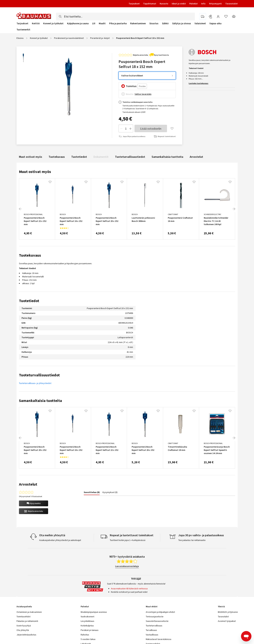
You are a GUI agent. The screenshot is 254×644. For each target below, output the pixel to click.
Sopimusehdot (153, 620)
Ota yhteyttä (23, 607)
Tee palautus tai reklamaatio (192, 517)
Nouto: (130, 94)
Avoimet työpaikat (227, 598)
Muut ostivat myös (31, 157)
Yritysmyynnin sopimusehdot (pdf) (162, 625)
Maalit (102, 23)
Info (203, 4)
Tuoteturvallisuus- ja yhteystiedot (35, 383)
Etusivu (20, 38)
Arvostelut (196, 157)
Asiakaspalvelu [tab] (24, 583)
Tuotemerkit (23, 30)
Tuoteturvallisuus (154, 602)
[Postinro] (142, 86)
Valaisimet (200, 23)
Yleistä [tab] (221, 583)
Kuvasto (164, 4)
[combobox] (125, 17)
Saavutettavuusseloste (157, 598)
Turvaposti (86, 629)
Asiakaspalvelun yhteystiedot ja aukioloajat (60, 517)
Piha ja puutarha (118, 23)
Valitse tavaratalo (143, 94)
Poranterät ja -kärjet (100, 38)
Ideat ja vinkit (179, 4)
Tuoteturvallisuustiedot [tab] (39, 375)
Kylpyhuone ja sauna (78, 23)
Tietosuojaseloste (155, 593)
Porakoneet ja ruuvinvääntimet (69, 38)
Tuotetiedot (79, 157)
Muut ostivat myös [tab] (35, 172)
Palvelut (193, 4)
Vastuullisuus (152, 611)
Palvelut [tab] (85, 583)
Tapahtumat (150, 4)
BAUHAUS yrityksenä (228, 589)
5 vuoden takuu (88, 616)
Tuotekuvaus (57, 157)
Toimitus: (131, 86)
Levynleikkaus (87, 598)
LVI (94, 23)
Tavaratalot (231, 4)
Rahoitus (85, 611)
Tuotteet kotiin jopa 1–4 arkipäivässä (128, 517)
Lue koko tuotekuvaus (199, 83)
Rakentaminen (138, 23)
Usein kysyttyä (24, 602)
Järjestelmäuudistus (26, 611)
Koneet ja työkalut (53, 23)
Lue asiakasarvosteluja (127, 543)
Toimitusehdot (23, 593)
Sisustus (154, 23)
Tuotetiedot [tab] (29, 301)
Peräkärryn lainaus (90, 607)
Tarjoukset (134, 4)
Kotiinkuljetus (87, 602)
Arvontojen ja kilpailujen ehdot (160, 589)
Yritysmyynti (215, 4)
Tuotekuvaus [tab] (30, 255)
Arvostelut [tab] (28, 484)
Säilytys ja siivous (182, 23)
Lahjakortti (86, 620)
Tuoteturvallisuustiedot (130, 157)
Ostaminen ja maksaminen (29, 589)
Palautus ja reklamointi (27, 598)
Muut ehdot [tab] (152, 583)
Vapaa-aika (215, 23)
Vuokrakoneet (87, 593)
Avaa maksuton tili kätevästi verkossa (129, 565)
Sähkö (165, 23)
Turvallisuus (151, 607)
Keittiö (36, 23)
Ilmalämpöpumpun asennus (94, 589)
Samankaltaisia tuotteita (167, 157)
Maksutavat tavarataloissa (159, 616)
